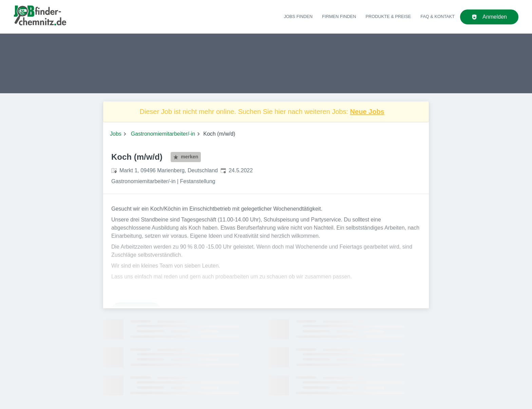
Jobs (116, 134)
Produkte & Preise (388, 16)
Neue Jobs (367, 112)
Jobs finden (298, 16)
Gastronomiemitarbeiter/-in (163, 134)
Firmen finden (339, 16)
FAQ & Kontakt (438, 16)
